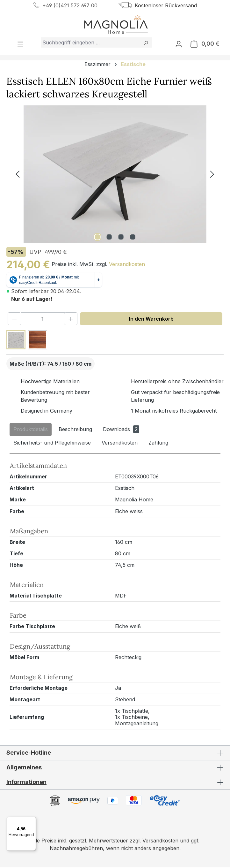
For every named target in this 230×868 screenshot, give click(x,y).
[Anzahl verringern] (14, 319)
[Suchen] (146, 43)
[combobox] (90, 43)
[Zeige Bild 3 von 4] (121, 238)
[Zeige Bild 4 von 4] (133, 238)
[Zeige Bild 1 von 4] (97, 238)
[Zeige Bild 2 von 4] (109, 238)
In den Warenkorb (151, 319)
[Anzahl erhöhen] (71, 319)
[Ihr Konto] (179, 44)
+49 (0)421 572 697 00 (70, 5)
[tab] (31, 430)
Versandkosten (127, 265)
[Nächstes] (212, 175)
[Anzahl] (43, 319)
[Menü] (20, 44)
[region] (115, 175)
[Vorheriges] (18, 175)
